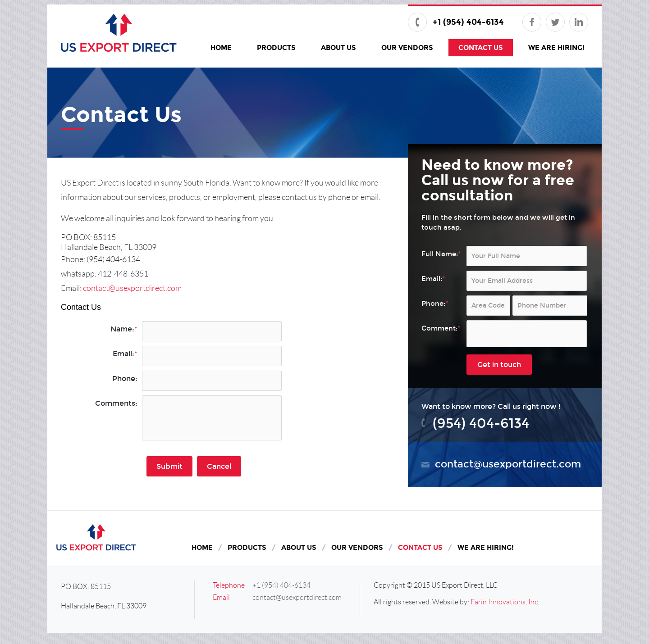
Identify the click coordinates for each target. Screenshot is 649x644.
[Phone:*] (550, 306)
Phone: (125, 379)
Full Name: (441, 254)
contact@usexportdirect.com (132, 288)
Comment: (441, 328)
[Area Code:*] (488, 306)
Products (276, 48)
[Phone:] (212, 381)
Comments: (116, 403)
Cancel (219, 466)
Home (221, 48)
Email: (125, 354)
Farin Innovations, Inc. (505, 602)
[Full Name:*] (527, 256)
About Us (338, 48)
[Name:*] (212, 331)
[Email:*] (212, 356)
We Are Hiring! (556, 48)
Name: (124, 329)
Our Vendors (407, 48)
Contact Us (481, 48)
